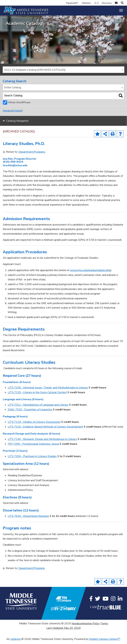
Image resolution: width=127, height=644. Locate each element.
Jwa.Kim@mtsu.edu (15, 168)
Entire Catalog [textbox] (13, 90)
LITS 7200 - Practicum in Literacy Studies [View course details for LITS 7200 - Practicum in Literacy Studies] (32, 459)
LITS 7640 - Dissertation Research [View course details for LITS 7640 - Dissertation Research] (28, 519)
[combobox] (63, 72)
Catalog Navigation (17, 123)
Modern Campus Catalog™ (105, 642)
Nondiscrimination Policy (86, 626)
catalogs (16, 642)
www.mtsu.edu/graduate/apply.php (90, 273)
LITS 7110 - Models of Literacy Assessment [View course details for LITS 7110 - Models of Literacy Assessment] (34, 424)
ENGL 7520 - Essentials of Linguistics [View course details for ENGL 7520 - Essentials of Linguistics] (30, 412)
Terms (104, 626)
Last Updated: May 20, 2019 (64, 630)
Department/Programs (32, 154)
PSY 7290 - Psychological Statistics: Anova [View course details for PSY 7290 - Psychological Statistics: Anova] (33, 447)
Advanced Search (13, 113)
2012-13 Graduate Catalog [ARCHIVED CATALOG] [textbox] (35, 72)
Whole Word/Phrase (19, 105)
